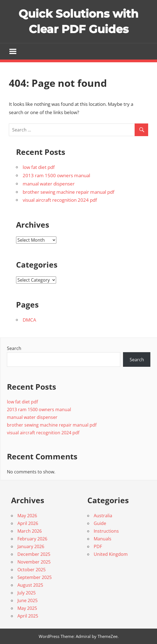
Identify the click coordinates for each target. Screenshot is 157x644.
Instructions (106, 531)
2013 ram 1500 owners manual (56, 175)
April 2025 (28, 616)
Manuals (103, 539)
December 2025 (34, 554)
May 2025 (27, 608)
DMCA (29, 320)
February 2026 (32, 539)
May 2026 (27, 516)
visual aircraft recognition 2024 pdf (60, 200)
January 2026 (31, 546)
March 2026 (30, 531)
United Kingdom (111, 554)
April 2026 (28, 523)
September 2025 (35, 577)
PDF (98, 546)
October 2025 (32, 570)
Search (14, 348)
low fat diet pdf (39, 167)
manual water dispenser (49, 184)
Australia (103, 516)
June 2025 (28, 600)
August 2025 (30, 585)
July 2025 (27, 593)
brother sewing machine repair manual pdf (69, 192)
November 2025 (34, 562)
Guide (100, 523)
